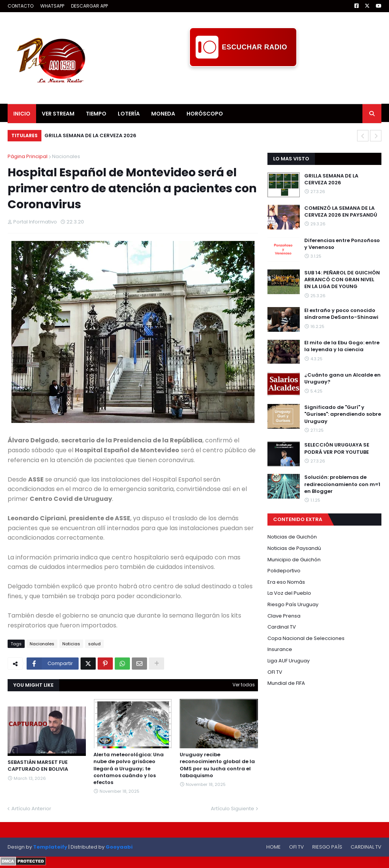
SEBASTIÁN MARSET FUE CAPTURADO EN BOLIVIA (38, 766)
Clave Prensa (284, 616)
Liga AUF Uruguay (289, 661)
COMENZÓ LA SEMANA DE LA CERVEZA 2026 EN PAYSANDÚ (341, 212)
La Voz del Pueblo (289, 593)
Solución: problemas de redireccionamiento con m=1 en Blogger (342, 484)
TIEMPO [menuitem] (96, 114)
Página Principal (28, 156)
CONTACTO (21, 6)
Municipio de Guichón (294, 560)
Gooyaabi (119, 847)
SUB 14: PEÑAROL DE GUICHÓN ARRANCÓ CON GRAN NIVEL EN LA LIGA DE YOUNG (342, 280)
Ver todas (244, 685)
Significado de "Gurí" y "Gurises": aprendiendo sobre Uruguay (343, 414)
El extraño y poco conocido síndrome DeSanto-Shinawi (341, 314)
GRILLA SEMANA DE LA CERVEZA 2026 (90, 135)
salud (94, 644)
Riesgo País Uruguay (293, 604)
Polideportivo (284, 571)
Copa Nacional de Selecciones (306, 638)
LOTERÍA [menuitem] (129, 114)
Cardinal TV (282, 627)
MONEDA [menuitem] (163, 114)
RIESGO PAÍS (327, 847)
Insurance (280, 649)
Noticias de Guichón (292, 537)
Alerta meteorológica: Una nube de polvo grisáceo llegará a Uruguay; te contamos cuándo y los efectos (129, 769)
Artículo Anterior (31, 809)
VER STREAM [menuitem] (58, 114)
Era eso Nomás (286, 582)
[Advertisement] (243, 84)
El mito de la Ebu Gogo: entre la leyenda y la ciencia (342, 346)
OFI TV (275, 672)
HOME (274, 847)
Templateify (50, 847)
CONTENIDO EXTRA (298, 519)
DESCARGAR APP (89, 6)
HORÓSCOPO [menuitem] (205, 114)
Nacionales (66, 156)
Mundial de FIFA (286, 683)
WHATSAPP (52, 6)
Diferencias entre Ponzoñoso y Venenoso (342, 244)
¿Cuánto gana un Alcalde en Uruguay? (342, 379)
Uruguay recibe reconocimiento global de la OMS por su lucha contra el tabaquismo (217, 765)
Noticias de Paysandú (294, 548)
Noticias (71, 644)
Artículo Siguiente (232, 809)
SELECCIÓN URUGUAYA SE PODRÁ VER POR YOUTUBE (337, 448)
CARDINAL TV (366, 847)
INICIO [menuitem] (22, 114)
